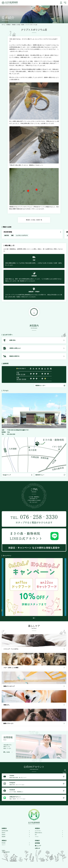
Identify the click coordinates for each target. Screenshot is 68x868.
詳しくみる (8, 752)
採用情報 (37, 843)
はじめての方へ (49, 831)
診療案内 (4, 828)
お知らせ (37, 848)
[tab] (33, 618)
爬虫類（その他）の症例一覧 (34, 220)
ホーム (3, 25)
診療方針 (16, 833)
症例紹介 (9, 25)
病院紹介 (4, 841)
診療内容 (16, 835)
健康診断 (16, 837)
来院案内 (37, 828)
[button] (50, 386)
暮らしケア (38, 846)
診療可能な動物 (16, 831)
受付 (49, 835)
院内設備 (16, 843)
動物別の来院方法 (49, 833)
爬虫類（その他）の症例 (18, 25)
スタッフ (16, 845)
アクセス (49, 837)
